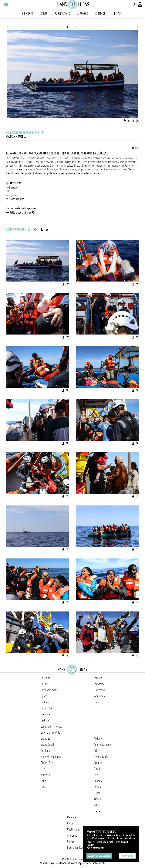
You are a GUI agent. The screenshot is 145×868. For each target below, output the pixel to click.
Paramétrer (127, 856)
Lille (43, 769)
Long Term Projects (51, 726)
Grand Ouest (47, 745)
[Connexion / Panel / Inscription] (140, 5)
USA (96, 775)
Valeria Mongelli (16, 136)
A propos (83, 14)
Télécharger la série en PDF (23, 213)
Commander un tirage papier (23, 208)
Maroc (97, 793)
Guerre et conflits (50, 732)
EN (138, 148)
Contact (100, 14)
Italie (96, 805)
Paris (43, 781)
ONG (8, 191)
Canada (97, 769)
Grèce (97, 811)
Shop (96, 702)
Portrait (98, 678)
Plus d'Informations (95, 848)
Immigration (12, 195)
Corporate (99, 684)
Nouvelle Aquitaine (51, 757)
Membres (28, 14)
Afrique (98, 739)
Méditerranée (12, 188)
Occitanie (46, 751)
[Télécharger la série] (42, 229)
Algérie (98, 799)
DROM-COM (47, 763)
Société (45, 684)
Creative (45, 714)
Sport (44, 696)
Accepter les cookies (99, 856)
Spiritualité (47, 708)
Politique (45, 678)
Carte (44, 14)
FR (133, 148)
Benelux (98, 781)
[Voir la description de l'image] (133, 121)
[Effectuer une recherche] (135, 5)
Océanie (98, 763)
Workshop (99, 696)
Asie (96, 751)
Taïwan (97, 787)
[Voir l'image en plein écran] (137, 121)
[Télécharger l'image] (125, 121)
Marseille (46, 775)
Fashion (45, 720)
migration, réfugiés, (15, 199)
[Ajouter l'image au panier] (129, 121)
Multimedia (99, 690)
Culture (45, 702)
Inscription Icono (76, 848)
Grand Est (46, 739)
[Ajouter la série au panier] (47, 229)
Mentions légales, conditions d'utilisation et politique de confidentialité (72, 863)
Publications (62, 14)
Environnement (49, 690)
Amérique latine (102, 745)
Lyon (43, 787)
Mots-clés (16, 183)
